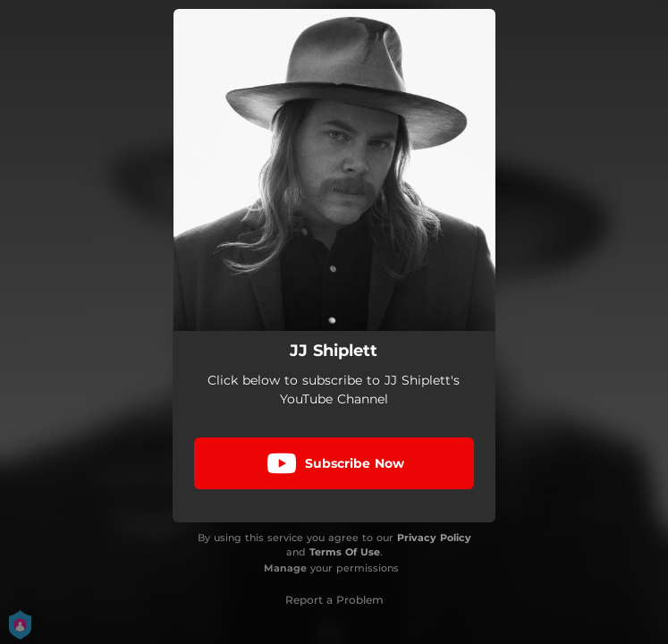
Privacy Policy (434, 538)
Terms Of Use (345, 552)
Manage (285, 568)
